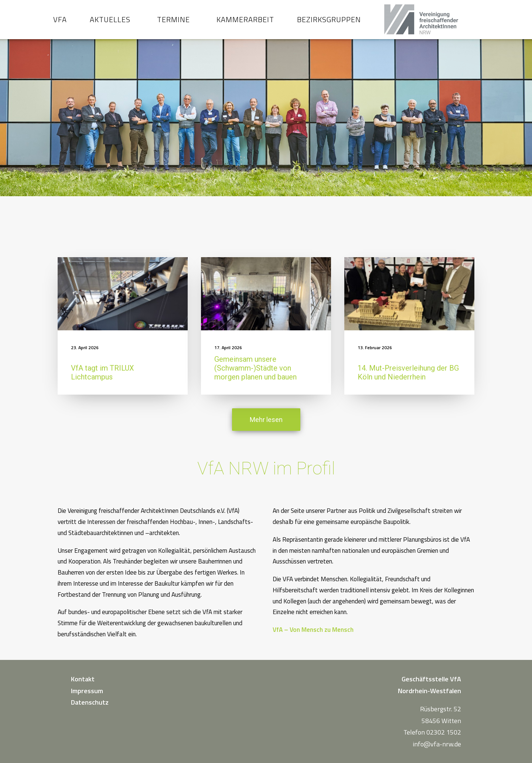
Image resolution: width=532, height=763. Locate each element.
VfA (64, 23)
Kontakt (83, 679)
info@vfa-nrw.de (437, 744)
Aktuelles (115, 23)
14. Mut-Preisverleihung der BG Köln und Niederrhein (408, 379)
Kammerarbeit (250, 23)
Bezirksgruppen (333, 23)
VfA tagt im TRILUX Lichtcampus (103, 379)
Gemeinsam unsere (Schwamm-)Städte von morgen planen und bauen (255, 375)
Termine (178, 23)
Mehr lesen (266, 426)
